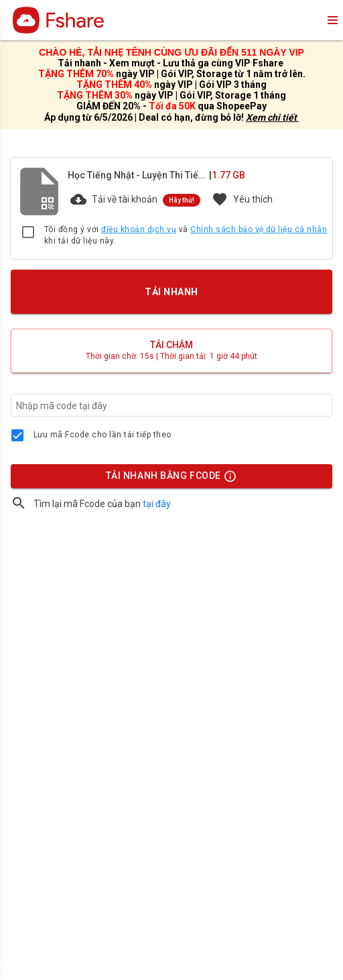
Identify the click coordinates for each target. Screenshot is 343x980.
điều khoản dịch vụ (139, 229)
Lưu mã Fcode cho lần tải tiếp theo (102, 435)
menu (332, 20)
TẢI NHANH (171, 292)
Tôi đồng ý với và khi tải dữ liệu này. (186, 235)
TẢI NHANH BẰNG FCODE (165, 479)
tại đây (157, 504)
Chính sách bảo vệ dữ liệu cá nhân (259, 229)
